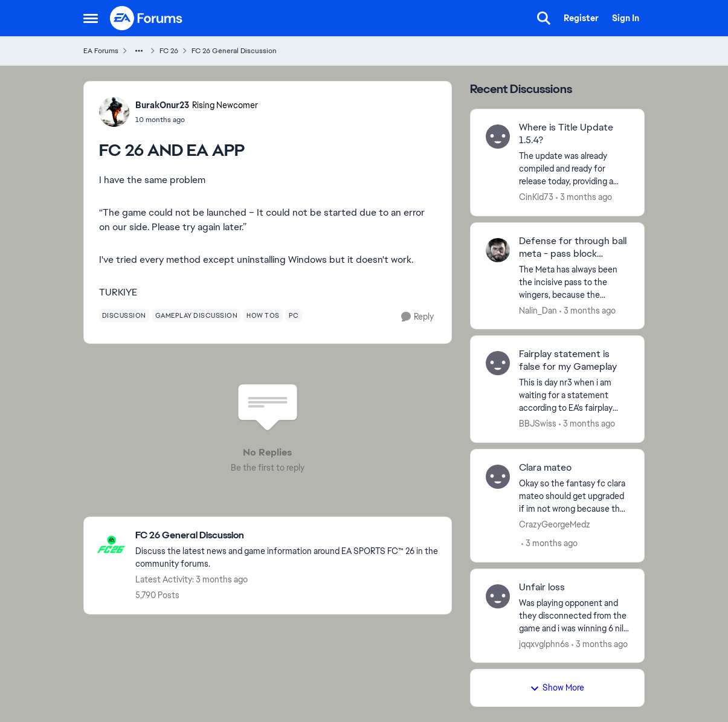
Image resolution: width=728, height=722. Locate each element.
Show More (557, 688)
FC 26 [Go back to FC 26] (169, 51)
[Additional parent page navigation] (139, 51)
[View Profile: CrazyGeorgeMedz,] (498, 477)
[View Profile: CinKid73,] (498, 137)
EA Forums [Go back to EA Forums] (101, 51)
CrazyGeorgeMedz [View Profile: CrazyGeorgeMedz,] (555, 524)
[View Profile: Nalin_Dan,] (498, 250)
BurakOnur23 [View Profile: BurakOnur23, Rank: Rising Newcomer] (162, 105)
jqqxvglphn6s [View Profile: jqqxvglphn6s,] (544, 643)
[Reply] (417, 317)
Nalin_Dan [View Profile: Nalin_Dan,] (538, 310)
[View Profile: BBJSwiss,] (498, 363)
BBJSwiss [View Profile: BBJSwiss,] (538, 424)
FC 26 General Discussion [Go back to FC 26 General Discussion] (234, 51)
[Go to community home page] (147, 18)
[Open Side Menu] (91, 18)
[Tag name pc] (294, 315)
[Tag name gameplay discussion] (197, 315)
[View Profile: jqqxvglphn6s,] (498, 596)
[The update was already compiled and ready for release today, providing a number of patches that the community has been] (574, 169)
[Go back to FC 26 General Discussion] (287, 536)
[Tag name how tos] (263, 315)
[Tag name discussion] (124, 315)
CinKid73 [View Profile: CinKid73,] (536, 197)
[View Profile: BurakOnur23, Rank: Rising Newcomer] (114, 112)
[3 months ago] (584, 197)
